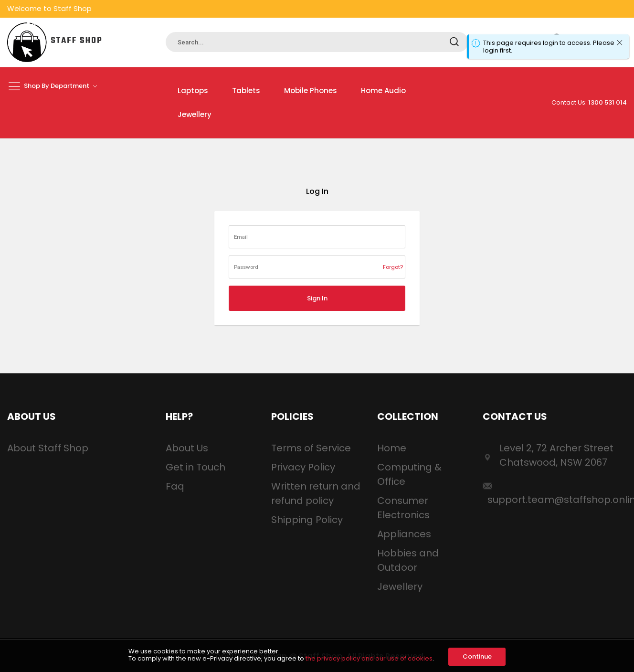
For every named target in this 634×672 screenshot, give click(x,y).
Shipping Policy (307, 520)
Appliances (404, 534)
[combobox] (317, 42)
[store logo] (55, 42)
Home (392, 448)
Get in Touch (195, 467)
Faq (175, 486)
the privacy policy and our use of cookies (369, 658)
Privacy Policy (303, 467)
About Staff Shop (48, 448)
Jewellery (400, 587)
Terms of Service (311, 448)
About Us (187, 448)
